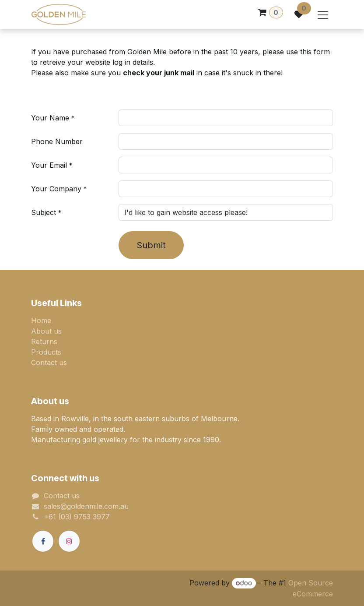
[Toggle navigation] (323, 14)
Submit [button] (151, 245)
